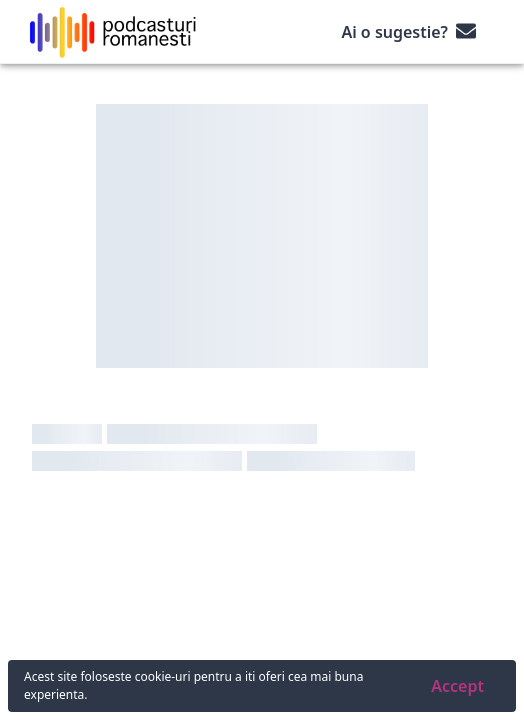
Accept (457, 686)
